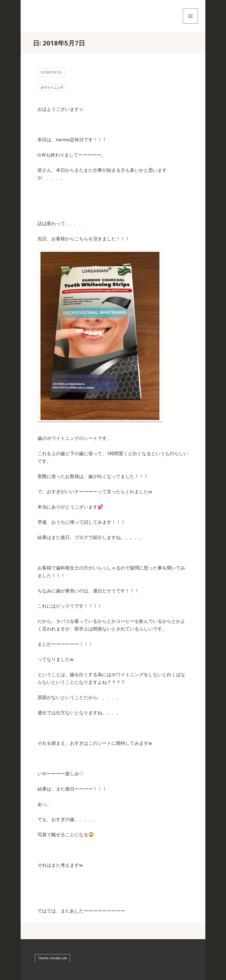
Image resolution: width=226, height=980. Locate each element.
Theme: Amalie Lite (52, 958)
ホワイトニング (52, 88)
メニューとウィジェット (190, 24)
